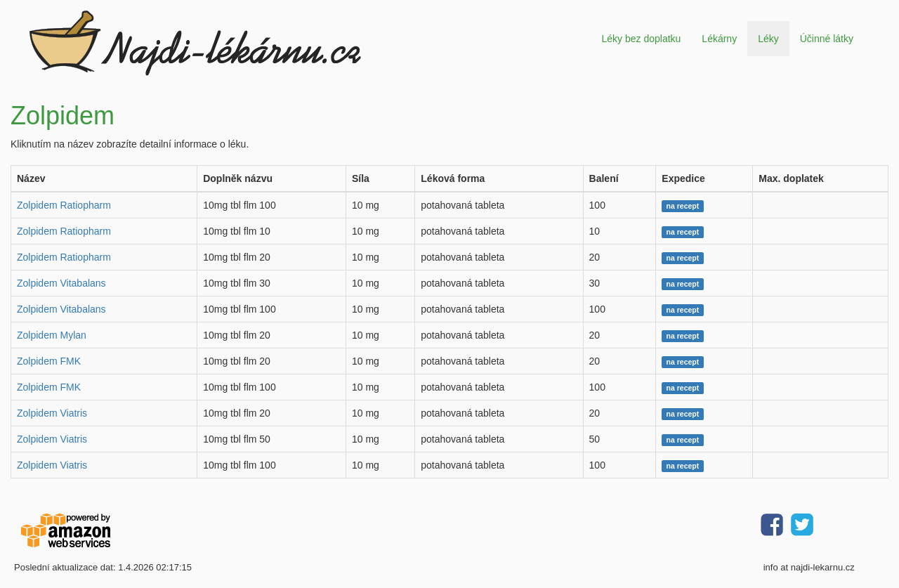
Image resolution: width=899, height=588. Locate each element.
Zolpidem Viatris (52, 413)
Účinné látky (827, 39)
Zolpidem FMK (49, 361)
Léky (768, 39)
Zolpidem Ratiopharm (64, 205)
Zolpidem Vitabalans (61, 283)
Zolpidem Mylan (52, 335)
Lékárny (719, 39)
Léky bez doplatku (641, 39)
